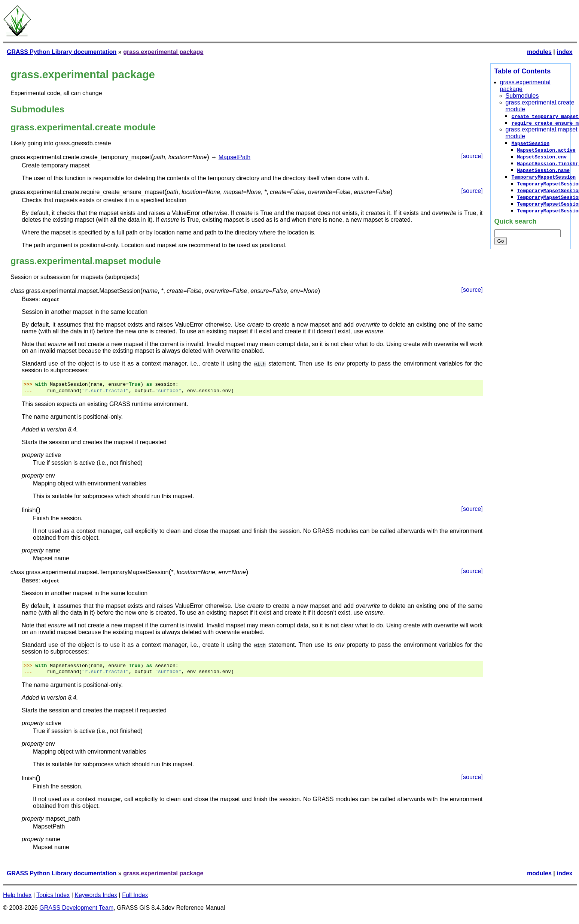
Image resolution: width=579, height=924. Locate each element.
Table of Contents (523, 71)
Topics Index (53, 895)
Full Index (135, 895)
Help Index (17, 895)
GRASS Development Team (76, 908)
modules (539, 52)
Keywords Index (96, 895)
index (565, 52)
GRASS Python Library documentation (62, 52)
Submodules (522, 96)
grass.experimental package (163, 52)
